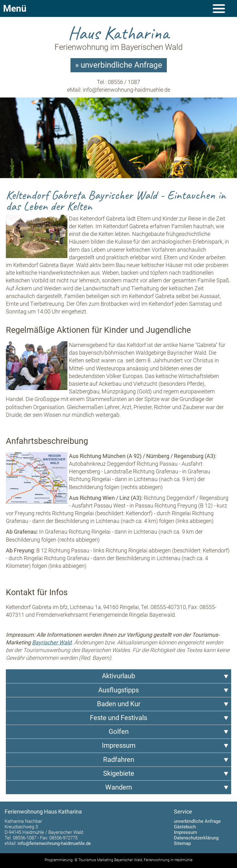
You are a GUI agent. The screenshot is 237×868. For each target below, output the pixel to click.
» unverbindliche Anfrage (119, 65)
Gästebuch (185, 827)
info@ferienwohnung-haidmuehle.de (127, 90)
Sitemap (182, 843)
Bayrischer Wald (52, 642)
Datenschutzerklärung (196, 838)
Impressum (185, 832)
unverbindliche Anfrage (197, 821)
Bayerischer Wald (128, 860)
